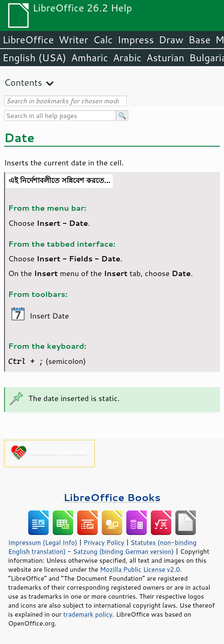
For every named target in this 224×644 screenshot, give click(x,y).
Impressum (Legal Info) (43, 542)
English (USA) (34, 58)
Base (199, 40)
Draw (171, 40)
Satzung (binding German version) (124, 551)
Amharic (90, 58)
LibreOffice (28, 40)
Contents (23, 82)
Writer (73, 40)
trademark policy (88, 614)
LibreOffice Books (112, 497)
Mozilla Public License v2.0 (140, 569)
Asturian (165, 58)
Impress (136, 40)
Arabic (127, 58)
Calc (103, 40)
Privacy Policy (104, 542)
